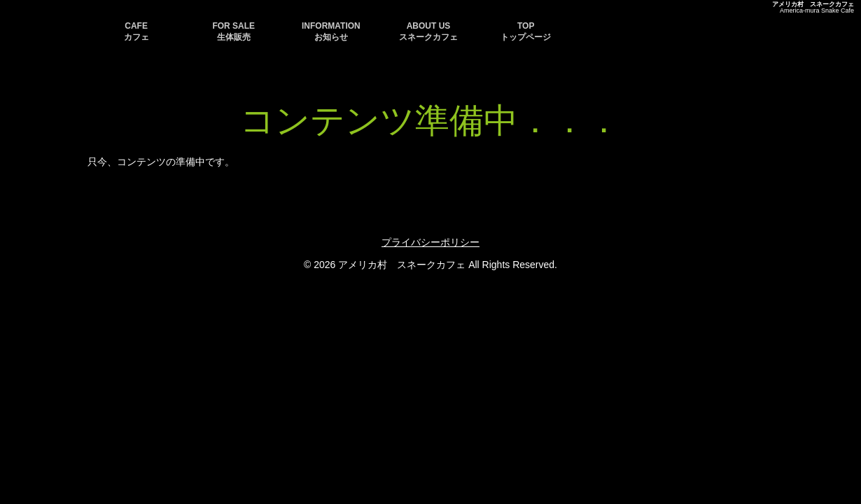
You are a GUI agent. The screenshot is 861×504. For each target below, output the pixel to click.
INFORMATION (331, 31)
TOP (526, 31)
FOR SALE (233, 31)
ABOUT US (428, 31)
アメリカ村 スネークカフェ (813, 4)
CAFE (136, 31)
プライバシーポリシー (430, 242)
